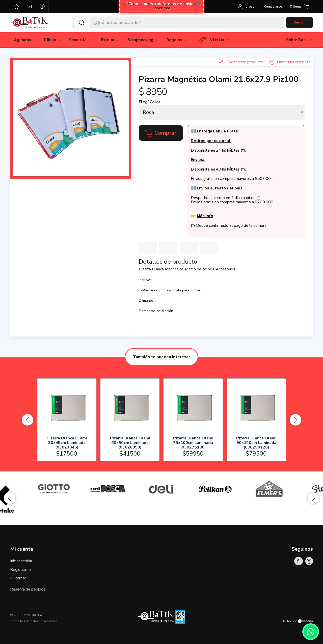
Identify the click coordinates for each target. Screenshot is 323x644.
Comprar (161, 133)
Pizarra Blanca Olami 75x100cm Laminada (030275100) (193, 443)
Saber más (161, 8)
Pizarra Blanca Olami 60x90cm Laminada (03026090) (130, 443)
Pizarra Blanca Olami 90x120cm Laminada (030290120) (256, 443)
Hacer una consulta (290, 62)
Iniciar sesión (21, 561)
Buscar (299, 22)
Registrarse (20, 570)
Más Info (205, 216)
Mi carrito (18, 578)
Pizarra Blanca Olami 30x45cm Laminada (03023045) (67, 443)
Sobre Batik (299, 40)
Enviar (241, 62)
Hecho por (297, 621)
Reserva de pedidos (28, 589)
